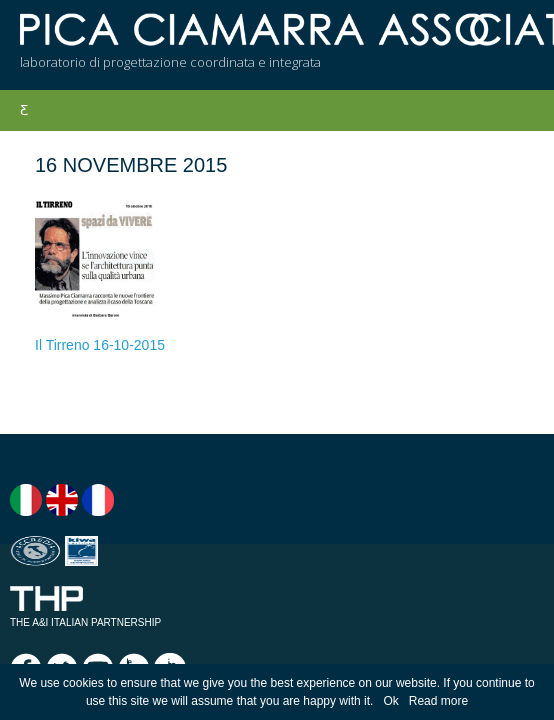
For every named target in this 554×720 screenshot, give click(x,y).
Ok (390, 701)
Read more (438, 701)
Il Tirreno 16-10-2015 (100, 345)
